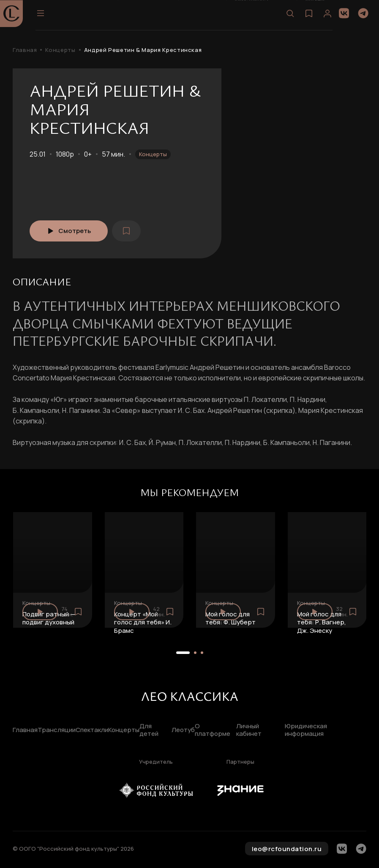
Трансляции (57, 730)
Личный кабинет (249, 730)
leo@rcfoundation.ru (287, 849)
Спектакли (92, 730)
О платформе (213, 730)
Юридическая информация (306, 730)
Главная (25, 50)
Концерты (60, 50)
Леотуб (183, 730)
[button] (183, 653)
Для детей (149, 730)
